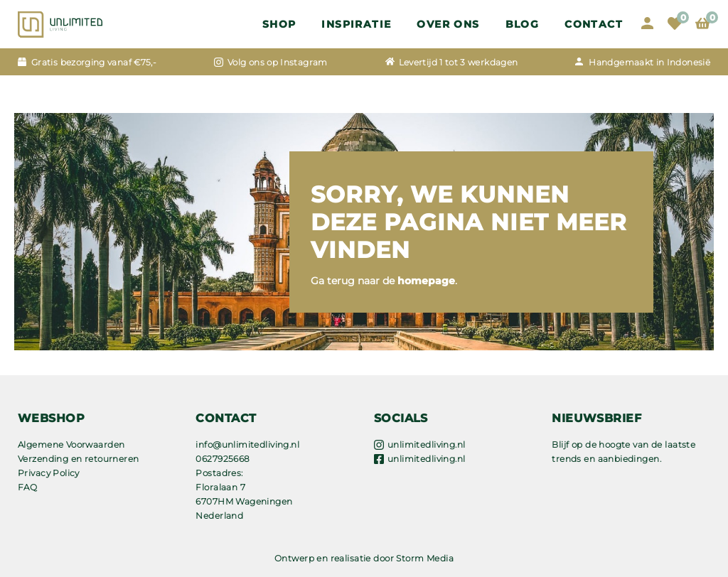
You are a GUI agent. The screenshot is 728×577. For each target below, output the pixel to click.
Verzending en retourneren (79, 459)
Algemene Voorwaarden (71, 444)
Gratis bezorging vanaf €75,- (94, 62)
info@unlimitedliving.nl (247, 444)
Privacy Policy (49, 473)
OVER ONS (448, 24)
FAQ (27, 487)
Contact (594, 24)
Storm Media (425, 558)
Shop (279, 24)
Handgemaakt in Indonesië (649, 62)
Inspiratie (356, 24)
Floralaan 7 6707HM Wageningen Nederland (244, 501)
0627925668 (223, 459)
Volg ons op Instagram (278, 62)
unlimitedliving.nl (427, 444)
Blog (523, 24)
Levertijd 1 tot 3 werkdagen (459, 62)
